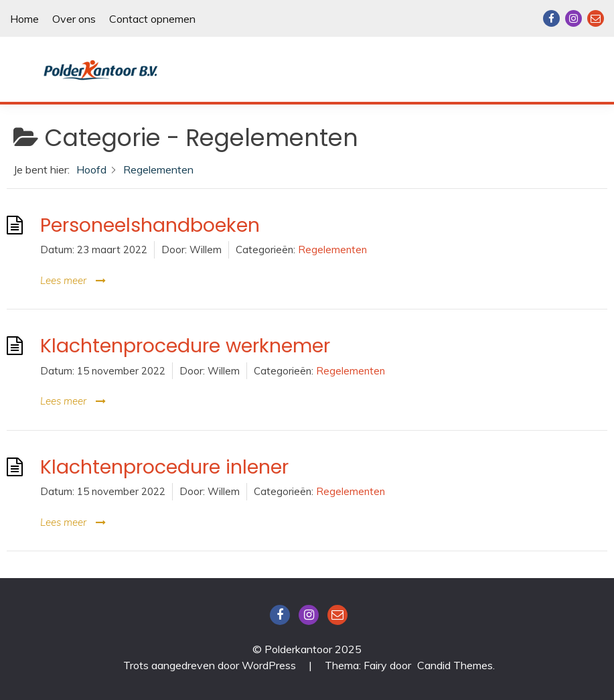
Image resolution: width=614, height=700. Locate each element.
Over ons (74, 19)
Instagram (573, 18)
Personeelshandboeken (150, 225)
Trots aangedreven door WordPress (211, 665)
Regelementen (332, 250)
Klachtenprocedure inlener (164, 467)
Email (596, 18)
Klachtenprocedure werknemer (185, 346)
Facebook (551, 18)
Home (24, 19)
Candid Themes (455, 665)
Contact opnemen (152, 19)
